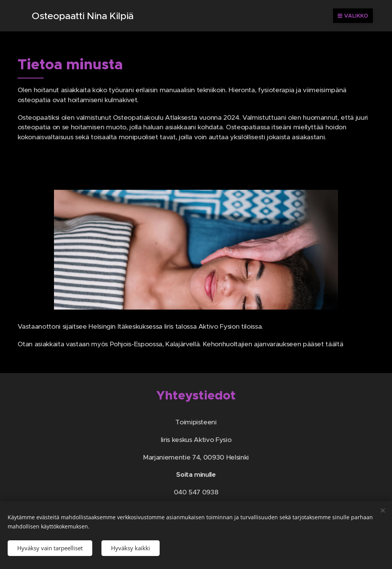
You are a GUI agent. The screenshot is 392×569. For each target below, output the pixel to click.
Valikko (353, 16)
